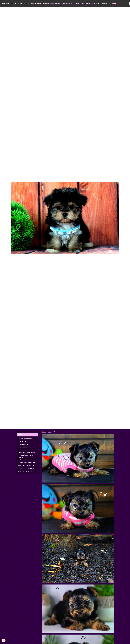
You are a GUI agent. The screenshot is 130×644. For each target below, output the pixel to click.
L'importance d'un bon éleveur (52, 3)
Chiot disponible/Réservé (25, 439)
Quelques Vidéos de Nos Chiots (27, 463)
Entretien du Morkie (24, 444)
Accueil (20, 3)
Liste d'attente (86, 3)
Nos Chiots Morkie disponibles (32, 3)
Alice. (50, 432)
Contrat (77, 3)
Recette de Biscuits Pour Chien (27, 465)
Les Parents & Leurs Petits (109, 3)
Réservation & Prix (67, 3)
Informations (96, 3)
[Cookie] (4, 640)
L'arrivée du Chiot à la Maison (26, 468)
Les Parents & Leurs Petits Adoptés (25, 456)
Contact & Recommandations (26, 471)
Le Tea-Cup (21, 460)
